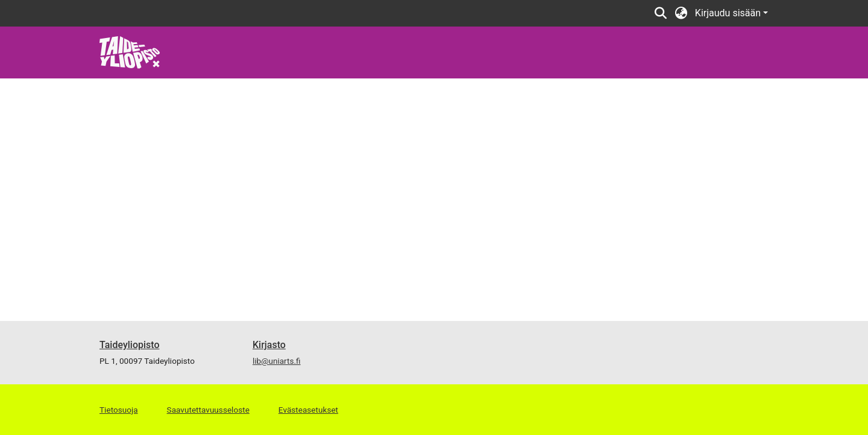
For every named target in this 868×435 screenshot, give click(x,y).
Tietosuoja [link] (119, 410)
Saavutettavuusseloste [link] (208, 410)
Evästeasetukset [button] (308, 410)
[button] (661, 13)
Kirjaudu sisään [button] (729, 13)
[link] (130, 52)
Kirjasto (269, 345)
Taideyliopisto (130, 345)
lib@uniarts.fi (277, 361)
